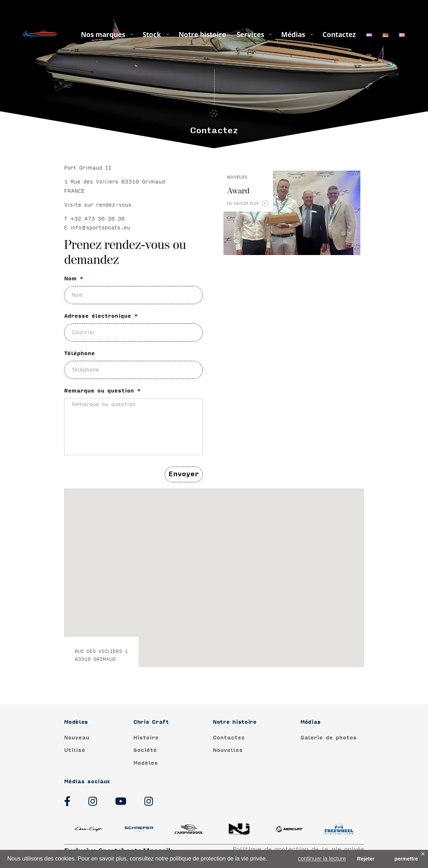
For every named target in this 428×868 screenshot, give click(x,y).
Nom (74, 280)
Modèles (146, 763)
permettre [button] (406, 859)
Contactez (229, 738)
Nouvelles (228, 750)
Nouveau (77, 738)
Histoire (146, 738)
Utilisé (75, 750)
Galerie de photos (329, 738)
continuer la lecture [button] (322, 859)
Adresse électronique (101, 318)
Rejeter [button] (366, 859)
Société (145, 750)
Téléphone (79, 355)
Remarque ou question (102, 392)
